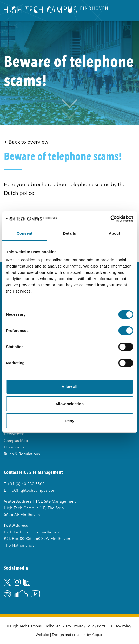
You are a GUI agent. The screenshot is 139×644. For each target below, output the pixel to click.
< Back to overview (26, 142)
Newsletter (14, 434)
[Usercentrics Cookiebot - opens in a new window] (110, 219)
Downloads (14, 448)
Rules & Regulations (22, 454)
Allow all (69, 387)
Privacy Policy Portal (90, 626)
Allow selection (69, 404)
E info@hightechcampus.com (30, 491)
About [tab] (115, 233)
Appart (98, 635)
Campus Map (16, 441)
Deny (69, 421)
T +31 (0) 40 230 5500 (24, 484)
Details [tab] (70, 233)
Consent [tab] (25, 233)
